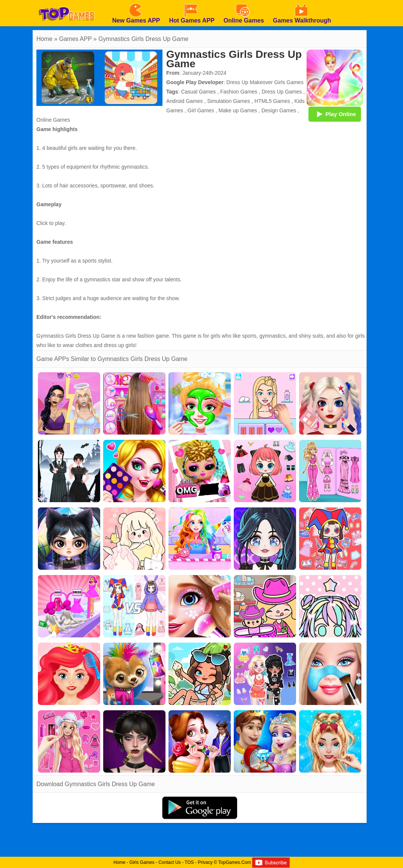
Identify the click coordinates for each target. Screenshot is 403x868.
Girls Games (142, 862)
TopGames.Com (235, 862)
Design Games (279, 110)
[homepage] (66, 3)
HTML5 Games (272, 101)
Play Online (335, 114)
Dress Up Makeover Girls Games (265, 82)
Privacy (205, 862)
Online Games (53, 120)
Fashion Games (239, 92)
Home (44, 39)
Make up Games (238, 110)
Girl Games (201, 110)
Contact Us (169, 862)
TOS (189, 862)
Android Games (184, 101)
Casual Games (198, 92)
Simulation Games (229, 101)
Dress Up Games (282, 92)
